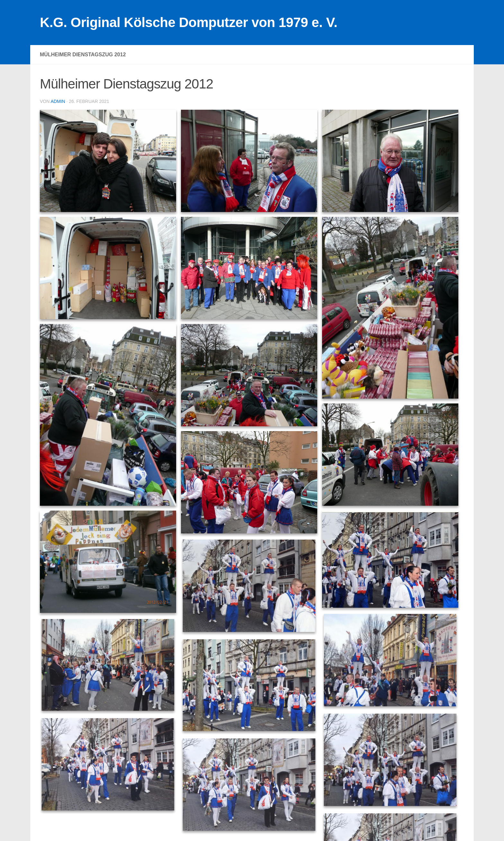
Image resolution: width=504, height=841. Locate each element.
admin (58, 101)
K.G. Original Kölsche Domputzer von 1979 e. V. (189, 22)
